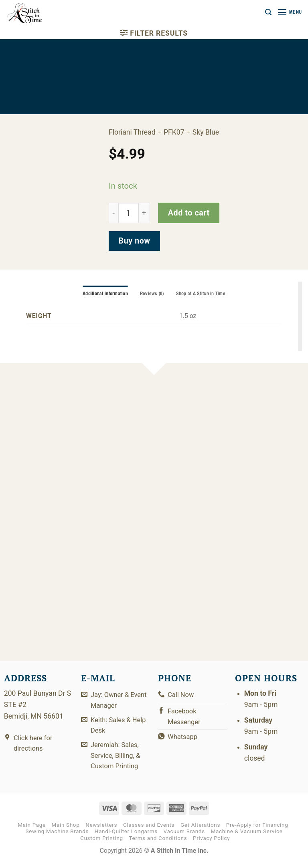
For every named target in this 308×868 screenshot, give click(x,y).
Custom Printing (102, 845)
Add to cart (189, 213)
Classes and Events (149, 831)
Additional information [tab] (104, 294)
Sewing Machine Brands (57, 838)
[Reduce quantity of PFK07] (113, 213)
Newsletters (101, 831)
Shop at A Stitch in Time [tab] (202, 294)
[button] (266, 12)
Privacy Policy (211, 845)
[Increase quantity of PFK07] (144, 213)
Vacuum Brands (184, 838)
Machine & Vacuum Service (247, 838)
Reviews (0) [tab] (152, 294)
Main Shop (66, 831)
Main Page (32, 831)
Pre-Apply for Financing (257, 831)
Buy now (135, 241)
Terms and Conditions (158, 845)
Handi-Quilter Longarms (126, 838)
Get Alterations (200, 831)
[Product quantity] (129, 213)
